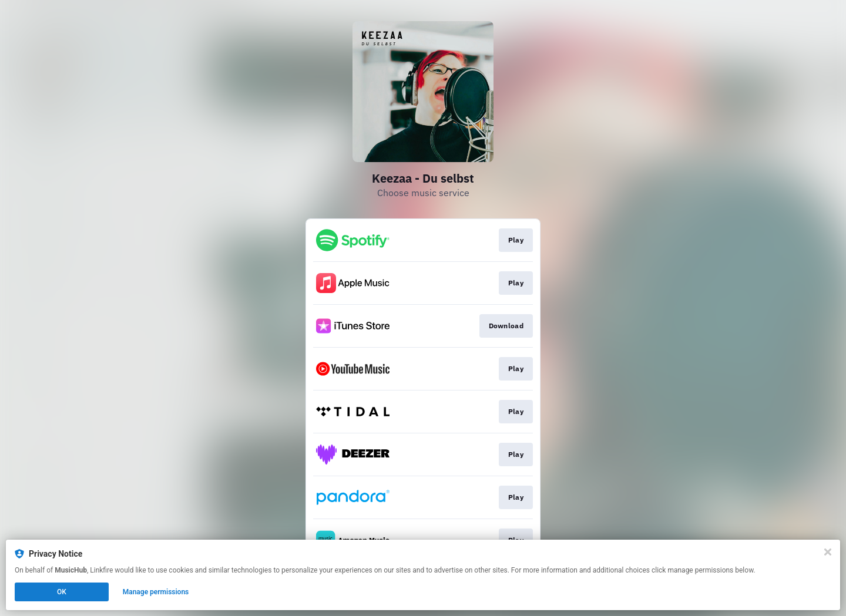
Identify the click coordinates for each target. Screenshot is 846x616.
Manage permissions (156, 592)
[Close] (828, 552)
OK (62, 592)
